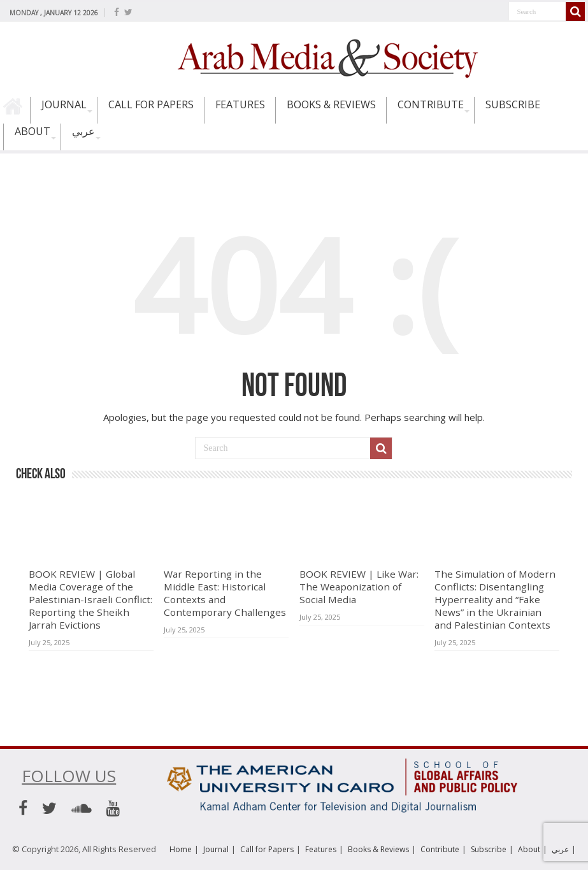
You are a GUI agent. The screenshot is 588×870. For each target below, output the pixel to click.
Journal (64, 104)
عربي (83, 131)
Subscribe (513, 104)
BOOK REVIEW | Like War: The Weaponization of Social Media (359, 587)
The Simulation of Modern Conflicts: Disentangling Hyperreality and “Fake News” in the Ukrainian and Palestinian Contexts (495, 599)
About (32, 131)
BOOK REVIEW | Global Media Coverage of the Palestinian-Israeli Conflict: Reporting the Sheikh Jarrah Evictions (90, 599)
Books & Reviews (331, 104)
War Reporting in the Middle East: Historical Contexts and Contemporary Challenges (225, 593)
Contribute (431, 104)
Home (17, 110)
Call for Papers (151, 104)
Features (240, 104)
